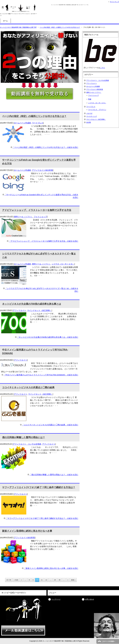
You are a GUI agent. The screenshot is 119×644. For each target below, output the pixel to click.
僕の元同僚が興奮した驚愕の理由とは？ (24, 437)
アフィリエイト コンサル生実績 (27, 444)
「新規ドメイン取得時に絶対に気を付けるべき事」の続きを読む (51, 568)
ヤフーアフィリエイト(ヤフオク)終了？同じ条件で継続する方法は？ (39, 487)
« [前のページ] (21, 580)
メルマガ (89, 113)
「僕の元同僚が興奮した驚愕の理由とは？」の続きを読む (54, 475)
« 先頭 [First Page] (16, 580)
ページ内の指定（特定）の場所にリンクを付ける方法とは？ (34, 116)
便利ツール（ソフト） (23, 217)
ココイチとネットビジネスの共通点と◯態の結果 (28, 387)
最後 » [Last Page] (73, 580)
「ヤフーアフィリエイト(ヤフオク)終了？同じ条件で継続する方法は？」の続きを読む (42, 518)
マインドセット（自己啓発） (39, 310)
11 (42, 580)
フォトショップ (40, 217)
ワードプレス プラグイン (97, 110)
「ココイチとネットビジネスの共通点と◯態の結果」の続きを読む (50, 425)
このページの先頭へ (108, 641)
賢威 (90, 99)
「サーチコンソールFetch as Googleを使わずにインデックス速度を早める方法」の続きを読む (41, 196)
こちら (103, 68)
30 (60, 580)
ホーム (5, 21)
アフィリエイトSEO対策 (42, 170)
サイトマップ (114, 2)
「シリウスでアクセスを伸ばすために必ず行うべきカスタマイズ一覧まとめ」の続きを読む (42, 290)
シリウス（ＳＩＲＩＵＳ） (63, 264)
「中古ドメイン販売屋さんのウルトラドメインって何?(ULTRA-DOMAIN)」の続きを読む (41, 375)
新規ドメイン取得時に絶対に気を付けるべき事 (27, 531)
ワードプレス (38, 123)
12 (46, 580)
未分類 (89, 122)
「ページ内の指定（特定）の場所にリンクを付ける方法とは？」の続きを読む (45, 147)
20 (55, 580)
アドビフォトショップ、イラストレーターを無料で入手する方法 (37, 210)
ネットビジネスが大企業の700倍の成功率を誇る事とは (32, 304)
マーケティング (92, 116)
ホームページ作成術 (22, 123)
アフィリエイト (19, 310)
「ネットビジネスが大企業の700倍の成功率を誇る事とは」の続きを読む (48, 337)
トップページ (56, 599)
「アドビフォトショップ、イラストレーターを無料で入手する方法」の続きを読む (44, 241)
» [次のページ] (68, 580)
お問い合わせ (90, 599)
